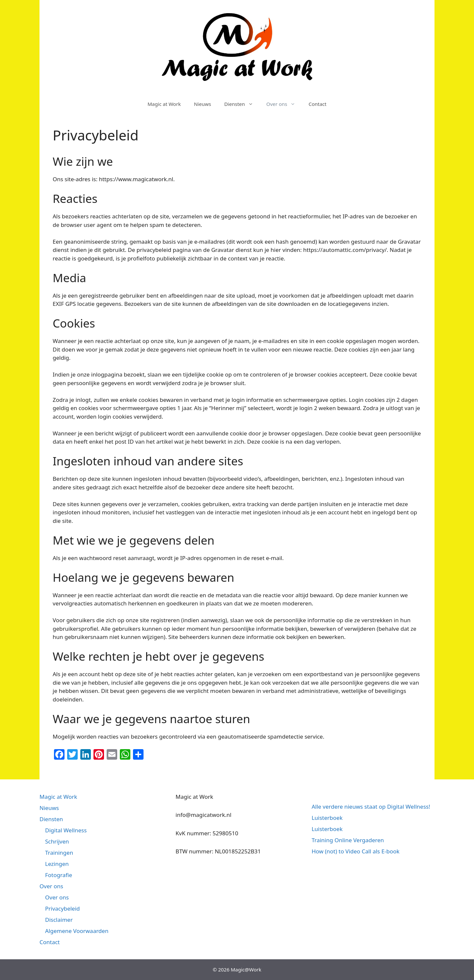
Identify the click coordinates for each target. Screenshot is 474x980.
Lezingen (57, 864)
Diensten (242, 104)
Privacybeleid (63, 908)
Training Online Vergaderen (348, 840)
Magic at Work (164, 104)
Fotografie (59, 875)
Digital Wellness (66, 830)
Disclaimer (59, 920)
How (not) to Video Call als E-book (356, 851)
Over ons (284, 104)
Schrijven (57, 841)
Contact (317, 104)
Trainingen (59, 853)
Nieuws (202, 104)
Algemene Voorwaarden (77, 931)
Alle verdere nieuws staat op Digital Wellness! (371, 807)
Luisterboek (327, 818)
